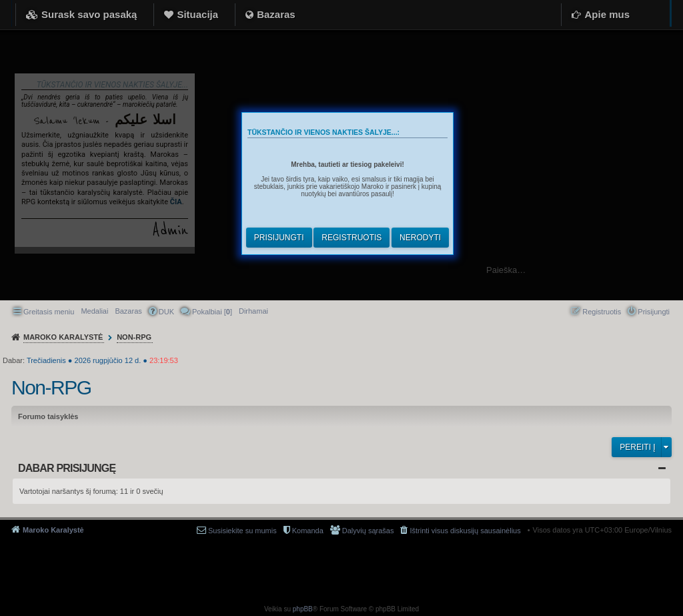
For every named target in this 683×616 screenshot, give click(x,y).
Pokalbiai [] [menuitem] (212, 312)
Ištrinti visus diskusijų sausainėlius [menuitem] (465, 531)
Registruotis (352, 238)
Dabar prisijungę (67, 468)
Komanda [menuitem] (308, 531)
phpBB (303, 609)
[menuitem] (253, 311)
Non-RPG (51, 387)
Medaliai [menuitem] (94, 311)
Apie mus (607, 14)
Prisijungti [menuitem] (654, 312)
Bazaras (276, 14)
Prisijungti (279, 238)
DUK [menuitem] (166, 312)
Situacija (197, 14)
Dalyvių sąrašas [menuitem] (368, 531)
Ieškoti (666, 270)
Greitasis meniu (49, 312)
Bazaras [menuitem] (128, 311)
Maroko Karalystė (53, 530)
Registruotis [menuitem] (602, 312)
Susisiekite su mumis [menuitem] (242, 531)
